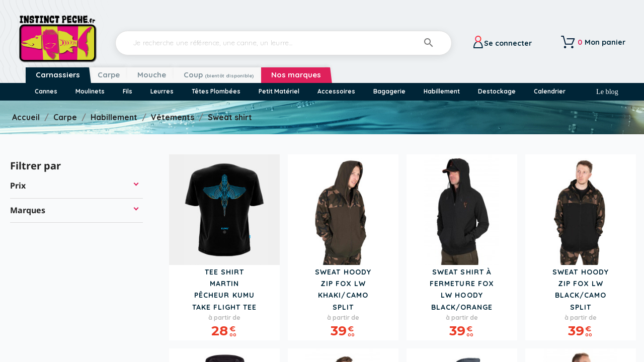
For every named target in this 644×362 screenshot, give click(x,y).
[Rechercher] (284, 43)
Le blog (607, 92)
